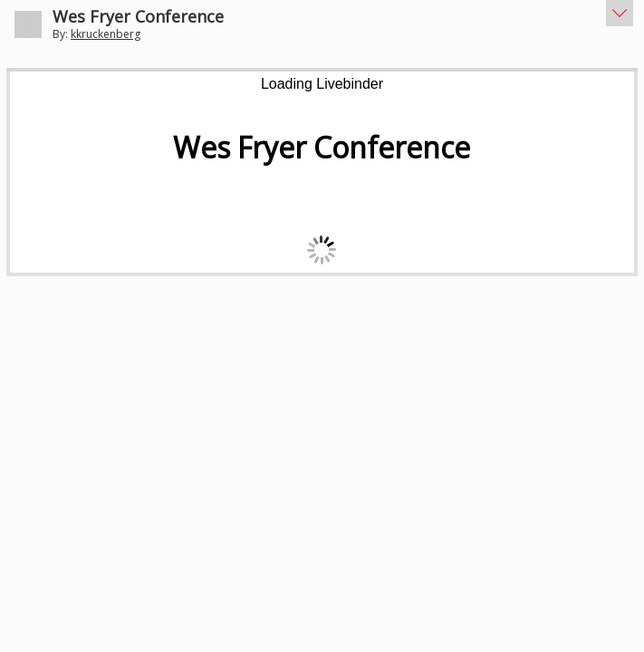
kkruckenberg (106, 34)
